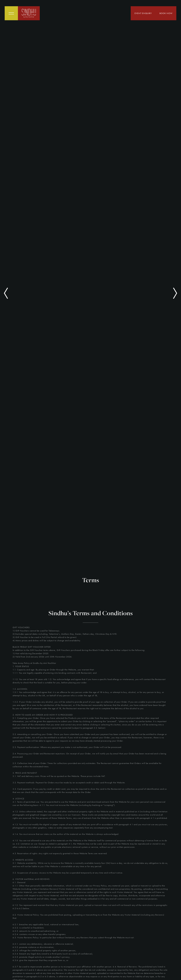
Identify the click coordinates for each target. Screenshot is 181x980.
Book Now (166, 13)
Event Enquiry (143, 13)
